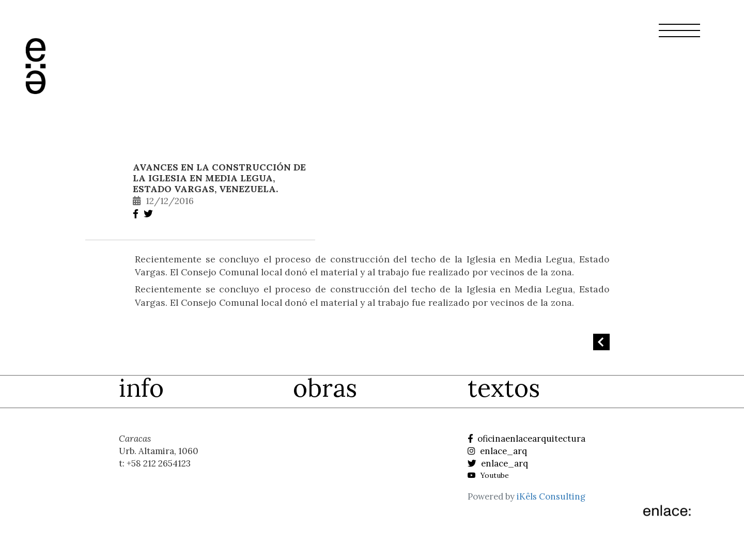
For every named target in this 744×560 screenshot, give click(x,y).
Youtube (488, 475)
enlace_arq (497, 451)
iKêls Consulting (551, 496)
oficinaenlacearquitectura (526, 439)
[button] (679, 37)
